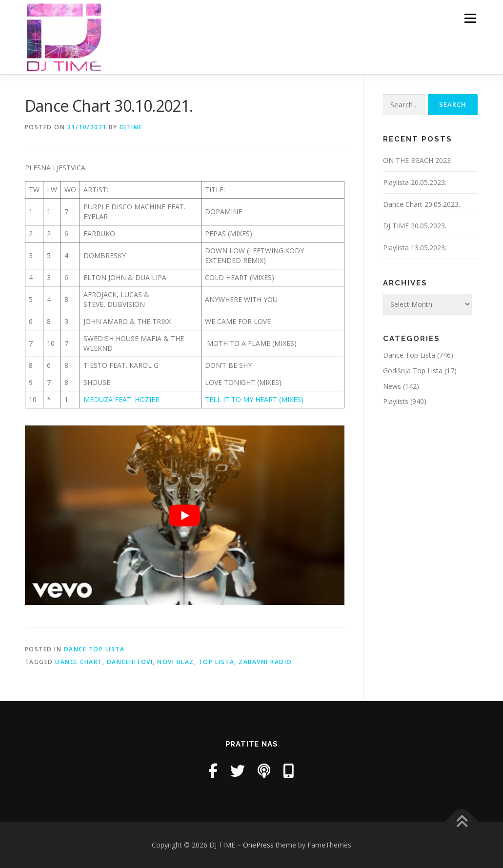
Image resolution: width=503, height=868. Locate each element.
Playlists (396, 401)
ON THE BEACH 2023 (417, 160)
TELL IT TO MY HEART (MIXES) (254, 399)
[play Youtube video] (185, 515)
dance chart (79, 662)
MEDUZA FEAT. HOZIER (121, 399)
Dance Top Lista (94, 649)
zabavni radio (265, 662)
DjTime (131, 127)
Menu (470, 18)
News (392, 386)
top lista (217, 662)
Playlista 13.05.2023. (415, 248)
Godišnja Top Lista (413, 371)
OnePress (258, 845)
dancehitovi (130, 662)
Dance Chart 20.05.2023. (422, 204)
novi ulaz (176, 662)
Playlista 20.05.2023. (415, 182)
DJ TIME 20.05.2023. (415, 226)
